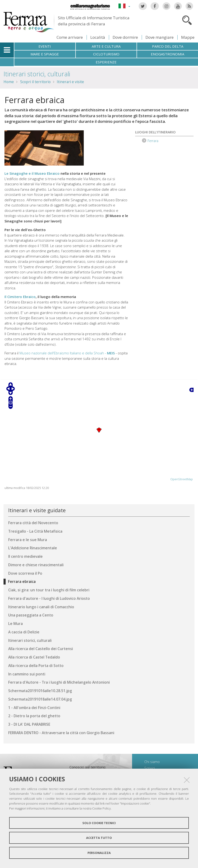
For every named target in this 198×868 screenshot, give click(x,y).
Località (98, 37)
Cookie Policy (101, 808)
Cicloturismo (106, 54)
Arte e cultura (106, 46)
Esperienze (106, 62)
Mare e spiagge (45, 54)
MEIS (111, 353)
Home (9, 82)
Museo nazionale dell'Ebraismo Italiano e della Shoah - (63, 353)
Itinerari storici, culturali (37, 74)
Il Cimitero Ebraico (20, 297)
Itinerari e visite (70, 82)
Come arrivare (70, 37)
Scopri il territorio (35, 82)
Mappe (188, 37)
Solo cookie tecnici (99, 823)
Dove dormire (125, 37)
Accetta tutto (99, 838)
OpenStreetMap (182, 479)
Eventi (45, 46)
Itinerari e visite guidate (37, 510)
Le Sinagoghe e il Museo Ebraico (32, 173)
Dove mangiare (160, 37)
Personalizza (99, 853)
